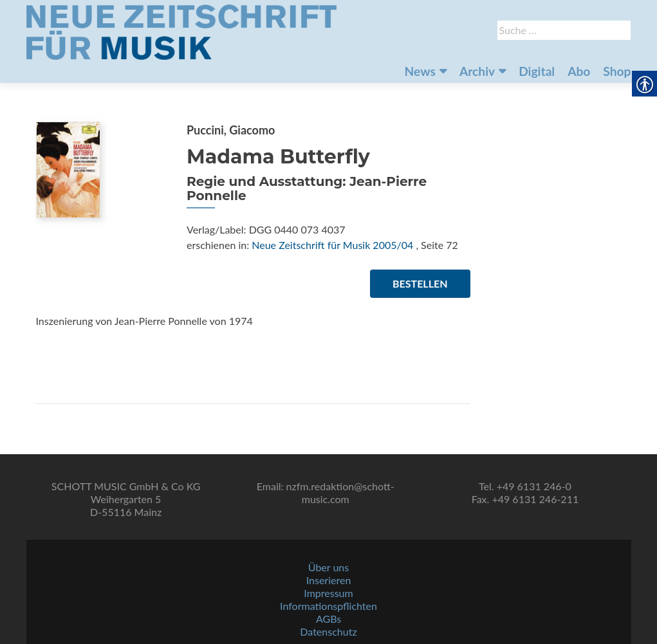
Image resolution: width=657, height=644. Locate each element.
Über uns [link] (328, 567)
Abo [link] (579, 71)
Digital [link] (537, 71)
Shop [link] (617, 71)
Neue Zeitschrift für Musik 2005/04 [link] (332, 245)
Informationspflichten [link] (328, 606)
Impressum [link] (328, 593)
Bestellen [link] (420, 283)
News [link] (420, 71)
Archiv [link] (477, 71)
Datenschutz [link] (328, 631)
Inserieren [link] (329, 580)
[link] (181, 31)
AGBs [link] (328, 619)
